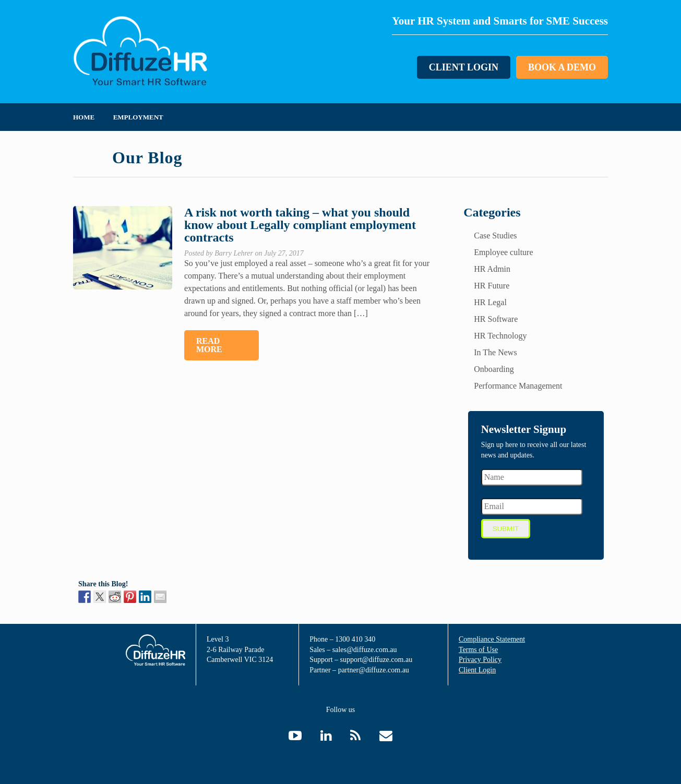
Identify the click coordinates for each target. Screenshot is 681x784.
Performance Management (518, 386)
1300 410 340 (355, 639)
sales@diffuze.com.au (365, 650)
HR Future (492, 286)
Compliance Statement (492, 639)
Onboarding (494, 369)
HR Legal (490, 302)
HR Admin (492, 269)
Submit (506, 529)
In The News (495, 352)
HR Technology (500, 336)
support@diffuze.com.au (377, 660)
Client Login (464, 67)
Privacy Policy (480, 660)
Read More (209, 345)
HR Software (496, 319)
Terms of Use (478, 650)
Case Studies (495, 236)
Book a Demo (562, 67)
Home (84, 117)
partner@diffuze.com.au (374, 670)
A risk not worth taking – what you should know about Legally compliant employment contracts (300, 225)
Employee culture (503, 252)
